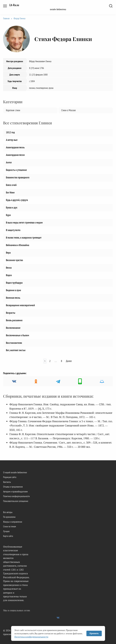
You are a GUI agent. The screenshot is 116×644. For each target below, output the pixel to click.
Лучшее (6, 531)
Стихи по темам (10, 526)
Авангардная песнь (15, 147)
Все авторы (8, 512)
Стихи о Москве (68, 110)
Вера (8, 252)
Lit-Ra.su (14, 5)
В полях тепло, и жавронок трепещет (24, 237)
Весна (9, 267)
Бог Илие (10, 192)
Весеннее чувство (14, 260)
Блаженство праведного (18, 177)
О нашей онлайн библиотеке (15, 472)
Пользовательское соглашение (16, 501)
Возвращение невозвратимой (20, 305)
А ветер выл (12, 140)
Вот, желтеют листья (16, 350)
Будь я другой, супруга (17, 200)
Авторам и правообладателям (15, 491)
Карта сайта (8, 536)
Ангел (9, 162)
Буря (8, 215)
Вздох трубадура (14, 283)
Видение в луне (13, 290)
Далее (69, 361)
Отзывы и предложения (13, 487)
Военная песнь (13, 298)
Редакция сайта (10, 477)
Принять (94, 633)
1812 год (10, 132)
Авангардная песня (15, 155)
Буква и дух (12, 207)
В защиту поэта (13, 230)
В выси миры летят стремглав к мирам (24, 222)
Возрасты (11, 313)
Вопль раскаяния (14, 320)
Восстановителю (14, 343)
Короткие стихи (13, 110)
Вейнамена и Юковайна (18, 245)
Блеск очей (11, 185)
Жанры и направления (13, 522)
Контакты (7, 482)
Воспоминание (13, 328)
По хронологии (9, 517)
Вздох (9, 275)
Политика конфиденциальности (16, 496)
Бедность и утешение (16, 170)
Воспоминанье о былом (17, 335)
